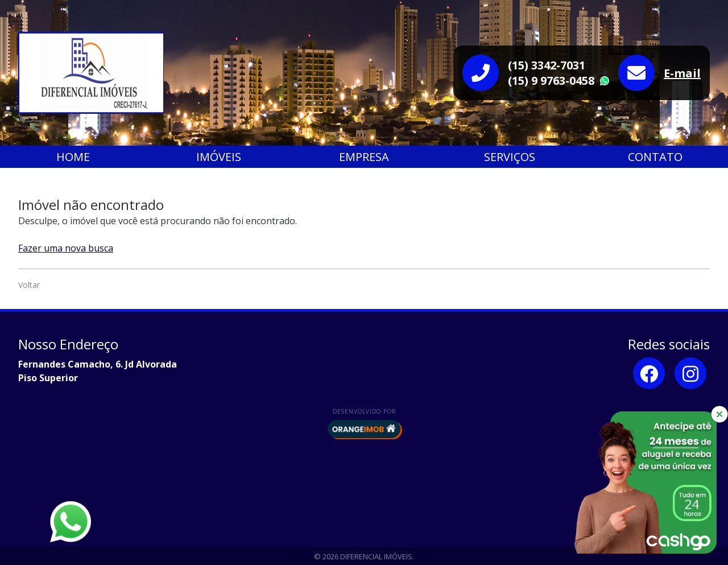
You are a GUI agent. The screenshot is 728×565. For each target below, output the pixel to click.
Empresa (364, 157)
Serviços (510, 157)
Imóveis (219, 157)
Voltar (29, 285)
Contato (655, 157)
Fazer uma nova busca (66, 248)
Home (73, 157)
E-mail (682, 73)
